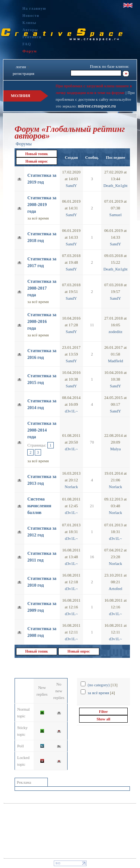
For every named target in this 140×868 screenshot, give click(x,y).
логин (21, 67)
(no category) (99, 685)
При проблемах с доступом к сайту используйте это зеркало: (95, 99)
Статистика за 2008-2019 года (42, 205)
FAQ (27, 44)
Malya (115, 449)
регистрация (24, 73)
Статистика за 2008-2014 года (42, 430)
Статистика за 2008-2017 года (42, 288)
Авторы (30, 30)
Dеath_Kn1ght (116, 185)
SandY (71, 185)
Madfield (115, 361)
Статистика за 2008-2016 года (42, 321)
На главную (34, 8)
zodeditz (116, 332)
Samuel (116, 215)
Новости (31, 16)
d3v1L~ (71, 411)
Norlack (71, 487)
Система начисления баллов (39, 506)
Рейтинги (32, 37)
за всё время (38, 218)
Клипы (29, 23)
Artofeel (116, 589)
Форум (30, 51)
